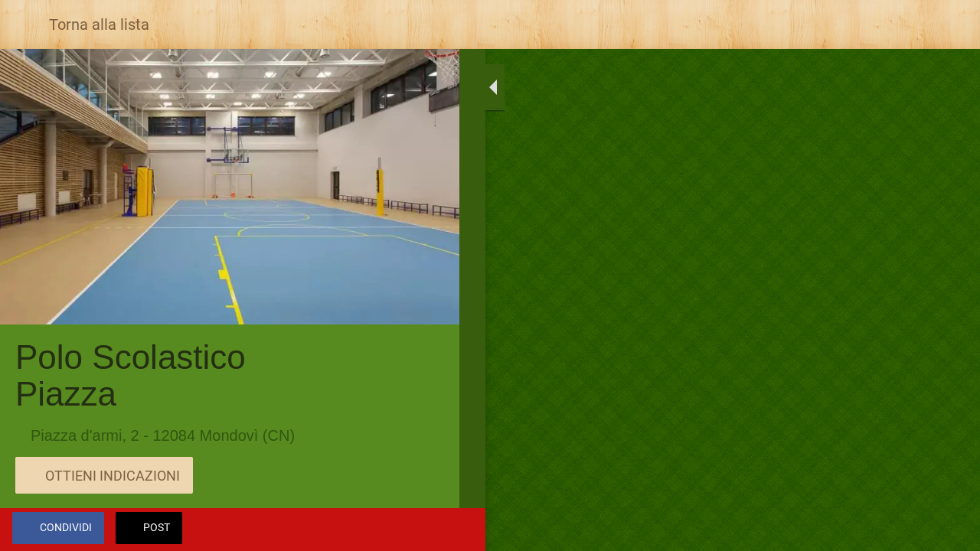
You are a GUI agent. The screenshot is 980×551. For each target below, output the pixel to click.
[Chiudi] (24, 24)
